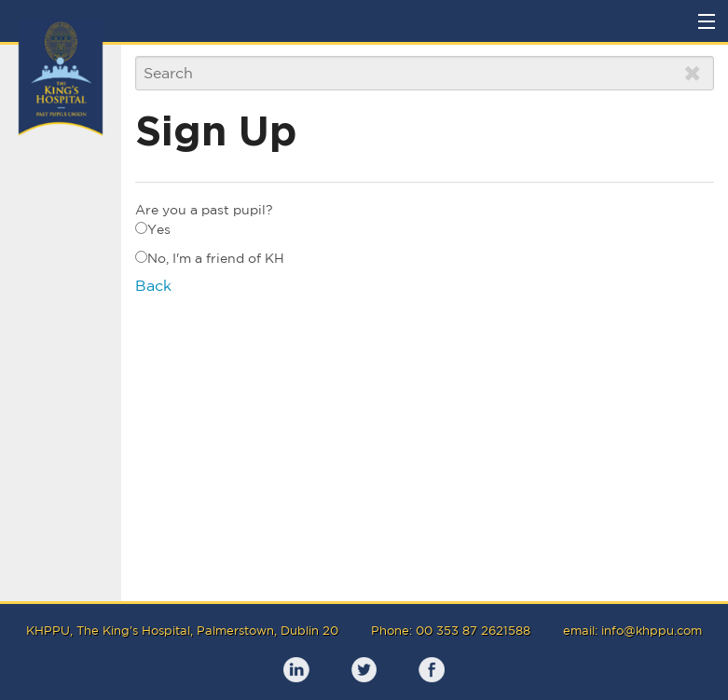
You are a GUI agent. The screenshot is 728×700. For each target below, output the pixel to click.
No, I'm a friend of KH (210, 258)
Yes (153, 229)
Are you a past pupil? (204, 210)
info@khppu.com (652, 631)
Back (153, 285)
